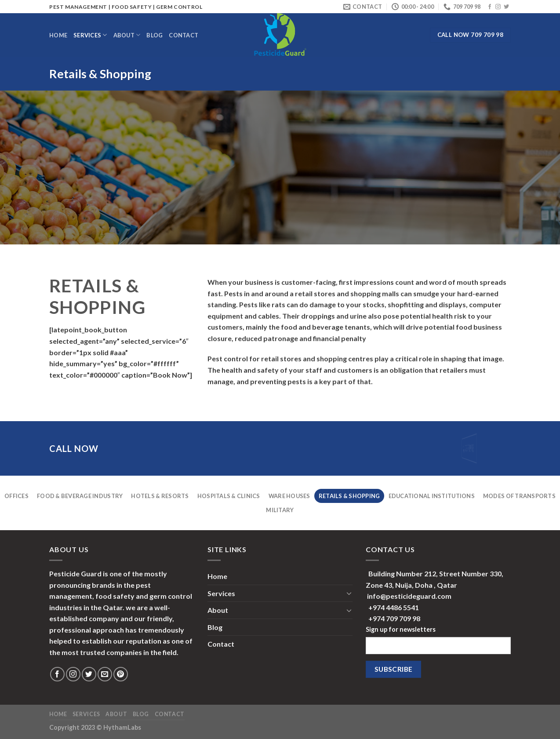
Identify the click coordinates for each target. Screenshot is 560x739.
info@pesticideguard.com (409, 596)
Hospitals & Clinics (229, 496)
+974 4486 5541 (394, 607)
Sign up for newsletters (401, 629)
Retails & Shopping (349, 496)
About (127, 35)
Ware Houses (289, 496)
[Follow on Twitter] (506, 7)
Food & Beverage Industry (80, 496)
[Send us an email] (105, 674)
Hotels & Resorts (160, 496)
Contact (184, 35)
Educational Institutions (432, 496)
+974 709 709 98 (394, 618)
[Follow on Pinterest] (121, 674)
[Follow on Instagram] (498, 7)
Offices (16, 496)
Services (90, 35)
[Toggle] (349, 593)
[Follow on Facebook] (490, 7)
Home (58, 35)
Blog (155, 35)
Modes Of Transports (519, 496)
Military (280, 510)
